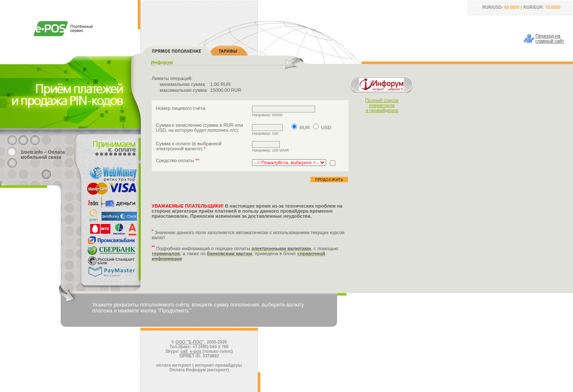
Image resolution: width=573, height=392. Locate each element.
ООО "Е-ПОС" (190, 342)
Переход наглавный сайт (550, 38)
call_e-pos (191, 351)
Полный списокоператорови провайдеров (382, 105)
